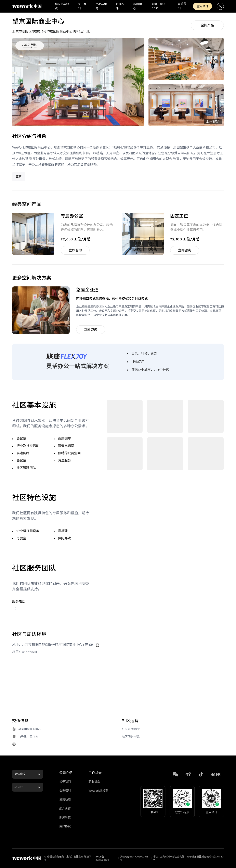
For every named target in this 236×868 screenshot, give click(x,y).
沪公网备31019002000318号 (134, 858)
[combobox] (15, 774)
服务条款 (65, 817)
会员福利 (65, 791)
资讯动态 (65, 800)
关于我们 (65, 782)
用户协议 (65, 826)
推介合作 (65, 809)
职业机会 (94, 782)
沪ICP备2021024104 (102, 858)
